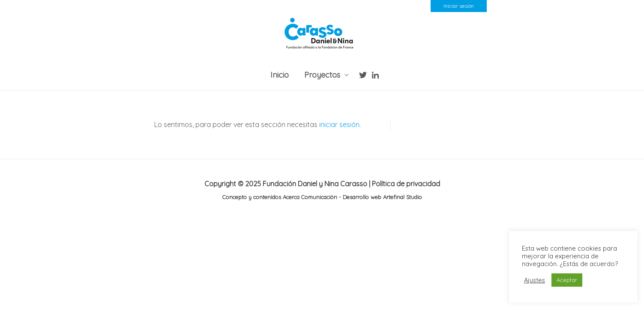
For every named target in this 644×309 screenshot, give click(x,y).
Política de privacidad (406, 184)
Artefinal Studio (402, 197)
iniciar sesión (339, 124)
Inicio (280, 75)
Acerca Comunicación (310, 197)
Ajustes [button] (535, 280)
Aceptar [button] (567, 280)
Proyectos (322, 75)
